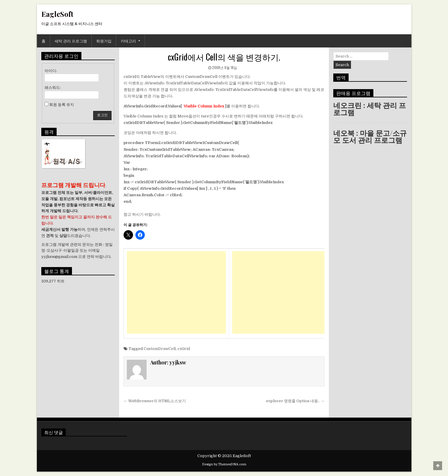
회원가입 (104, 41)
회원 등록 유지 (62, 105)
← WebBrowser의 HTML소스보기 (155, 401)
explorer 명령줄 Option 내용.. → (295, 401)
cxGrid (184, 349)
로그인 (102, 115)
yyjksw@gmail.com (59, 257)
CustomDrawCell (160, 349)
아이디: (51, 71)
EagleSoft (57, 14)
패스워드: (53, 87)
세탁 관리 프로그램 (71, 41)
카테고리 (128, 41)
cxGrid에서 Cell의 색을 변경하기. (224, 57)
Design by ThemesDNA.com (224, 464)
